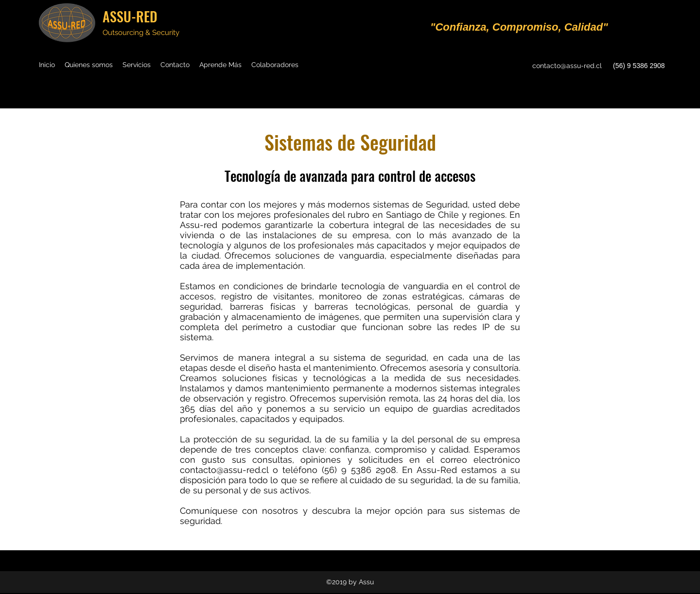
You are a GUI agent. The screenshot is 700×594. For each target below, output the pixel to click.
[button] (220, 65)
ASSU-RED (130, 16)
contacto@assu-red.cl (567, 66)
